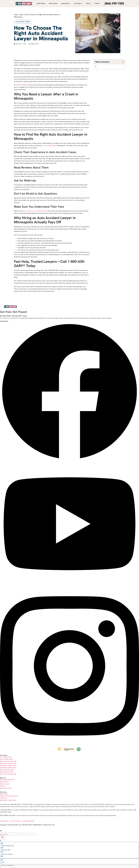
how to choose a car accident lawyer (35, 211)
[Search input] (9, 834)
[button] (123, 62)
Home (16, 15)
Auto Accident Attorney (23, 22)
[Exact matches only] (2, 843)
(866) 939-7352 (114, 3)
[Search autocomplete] (27, 834)
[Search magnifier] (2, 838)
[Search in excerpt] (2, 856)
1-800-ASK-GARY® (21, 85)
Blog (21, 15)
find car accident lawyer (49, 146)
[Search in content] (2, 852)
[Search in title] (2, 848)
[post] (2, 860)
